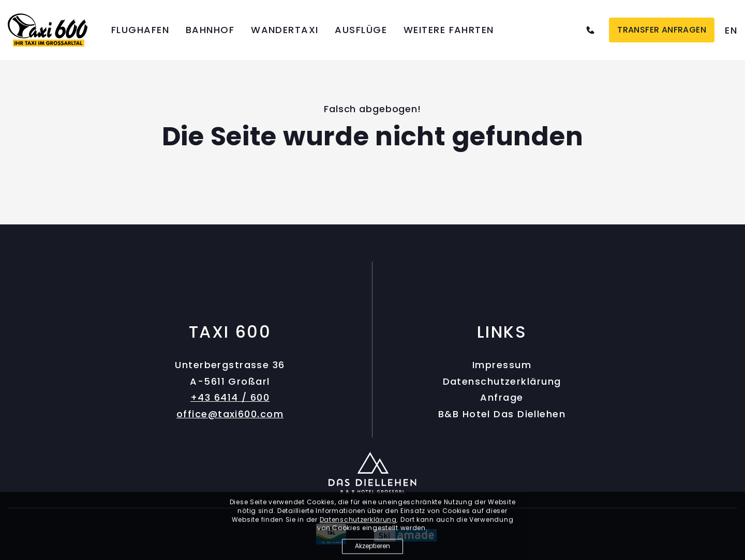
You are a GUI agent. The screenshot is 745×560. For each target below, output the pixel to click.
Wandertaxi (285, 30)
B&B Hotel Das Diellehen (502, 414)
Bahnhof (210, 30)
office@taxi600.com (230, 414)
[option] (731, 30)
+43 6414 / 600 (230, 397)
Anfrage (502, 397)
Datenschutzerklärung (502, 381)
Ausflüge (361, 30)
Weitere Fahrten (449, 30)
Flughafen (140, 30)
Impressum (502, 365)
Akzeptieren (373, 548)
